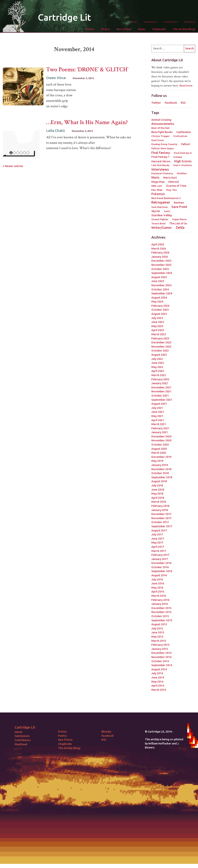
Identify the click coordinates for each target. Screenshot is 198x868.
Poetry (105, 29)
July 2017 (157, 534)
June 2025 (158, 281)
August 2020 (159, 449)
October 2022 (160, 351)
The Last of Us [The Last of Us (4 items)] (178, 223)
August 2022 (159, 355)
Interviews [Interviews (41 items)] (160, 169)
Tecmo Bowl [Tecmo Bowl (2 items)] (158, 223)
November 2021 (161, 391)
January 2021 (160, 432)
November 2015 (161, 612)
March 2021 (159, 424)
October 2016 (160, 567)
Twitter (156, 103)
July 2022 (157, 359)
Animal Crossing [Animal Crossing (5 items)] (161, 120)
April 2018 (158, 498)
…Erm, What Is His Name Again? (87, 122)
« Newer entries (13, 166)
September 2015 (162, 620)
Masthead (190, 22)
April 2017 (158, 547)
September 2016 (162, 571)
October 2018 (160, 473)
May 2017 (157, 543)
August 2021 (159, 404)
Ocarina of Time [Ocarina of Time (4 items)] (176, 186)
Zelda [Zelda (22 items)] (180, 227)
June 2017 (158, 539)
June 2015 (158, 632)
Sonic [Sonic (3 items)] (167, 211)
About (133, 22)
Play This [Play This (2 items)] (172, 190)
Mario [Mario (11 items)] (155, 177)
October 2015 (160, 616)
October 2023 (160, 310)
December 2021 (161, 387)
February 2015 (160, 645)
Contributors (170, 22)
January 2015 (160, 649)
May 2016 (157, 588)
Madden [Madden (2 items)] (182, 173)
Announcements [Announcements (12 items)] (163, 124)
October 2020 (160, 445)
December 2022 (161, 342)
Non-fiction (124, 29)
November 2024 (161, 285)
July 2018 (157, 485)
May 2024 (157, 302)
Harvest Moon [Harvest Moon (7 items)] (161, 161)
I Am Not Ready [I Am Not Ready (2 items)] (160, 165)
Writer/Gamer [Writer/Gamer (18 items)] (162, 227)
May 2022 (157, 367)
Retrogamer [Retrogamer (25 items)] (161, 202)
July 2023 (157, 318)
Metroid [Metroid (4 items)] (174, 182)
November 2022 (161, 347)
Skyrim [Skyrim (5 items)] (156, 211)
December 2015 (161, 608)
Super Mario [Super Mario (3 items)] (179, 219)
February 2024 (160, 306)
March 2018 (159, 502)
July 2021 (157, 408)
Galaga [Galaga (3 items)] (178, 157)
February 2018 (160, 506)
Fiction (90, 29)
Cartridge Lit (64, 17)
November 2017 (161, 518)
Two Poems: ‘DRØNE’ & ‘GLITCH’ (87, 70)
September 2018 (162, 477)
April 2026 (158, 244)
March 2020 (159, 453)
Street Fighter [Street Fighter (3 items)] (160, 219)
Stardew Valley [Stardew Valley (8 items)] (162, 215)
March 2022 (159, 375)
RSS (183, 103)
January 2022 (160, 383)
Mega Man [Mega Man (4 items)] (158, 182)
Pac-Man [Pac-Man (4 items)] (157, 190)
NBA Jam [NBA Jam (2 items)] (157, 186)
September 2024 (162, 293)
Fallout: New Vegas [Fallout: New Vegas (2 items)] (162, 148)
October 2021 (160, 396)
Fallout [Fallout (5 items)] (186, 144)
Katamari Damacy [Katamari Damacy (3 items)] (162, 173)
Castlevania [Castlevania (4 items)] (183, 132)
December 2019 (161, 457)
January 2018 (160, 510)
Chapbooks (159, 29)
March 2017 (159, 551)
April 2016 (158, 592)
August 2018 (159, 481)
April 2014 (158, 686)
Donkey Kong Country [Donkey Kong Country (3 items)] (164, 144)
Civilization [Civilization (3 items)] (180, 136)
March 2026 (159, 249)
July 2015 (157, 628)
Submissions (150, 22)
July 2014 (157, 673)
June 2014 (158, 677)
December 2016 (161, 563)
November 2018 (161, 469)
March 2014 (159, 690)
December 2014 (161, 653)
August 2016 (159, 575)
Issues (142, 29)
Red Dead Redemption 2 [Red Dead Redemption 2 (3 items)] (166, 198)
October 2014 (160, 661)
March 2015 (159, 641)
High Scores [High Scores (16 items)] (183, 161)
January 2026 (160, 257)
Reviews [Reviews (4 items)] (179, 203)
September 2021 (162, 400)
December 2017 (161, 514)
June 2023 (158, 322)
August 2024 (159, 298)
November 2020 (161, 440)
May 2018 (157, 494)
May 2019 (157, 461)
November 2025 (161, 265)
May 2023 (157, 326)
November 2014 (161, 657)
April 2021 (158, 420)
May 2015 (157, 637)
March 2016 (159, 596)
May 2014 (157, 682)
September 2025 (162, 273)
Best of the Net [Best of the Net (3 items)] (160, 128)
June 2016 (158, 583)
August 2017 (159, 530)
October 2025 (160, 269)
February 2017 (160, 555)
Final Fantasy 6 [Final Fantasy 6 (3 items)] (183, 153)
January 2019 (160, 465)
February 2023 (160, 338)
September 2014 (162, 665)
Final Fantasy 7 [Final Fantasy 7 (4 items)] (160, 157)
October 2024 (160, 289)
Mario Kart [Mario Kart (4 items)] (170, 178)
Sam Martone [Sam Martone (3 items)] (159, 207)
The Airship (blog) (184, 29)
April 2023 (158, 330)
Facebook (171, 103)
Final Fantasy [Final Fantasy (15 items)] (161, 153)
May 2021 (157, 416)
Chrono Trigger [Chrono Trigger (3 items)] (160, 136)
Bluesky (106, 732)
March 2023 (159, 334)
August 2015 (159, 624)
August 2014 (159, 669)
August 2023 (159, 314)
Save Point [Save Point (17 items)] (179, 207)
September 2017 (162, 526)
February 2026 (160, 253)
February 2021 (160, 428)
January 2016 (160, 604)
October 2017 (160, 522)
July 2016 (157, 579)
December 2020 (161, 436)
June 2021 (158, 412)
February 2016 (160, 600)
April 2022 (158, 371)
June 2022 (158, 363)
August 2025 (159, 277)
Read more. (186, 86)
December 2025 (161, 261)
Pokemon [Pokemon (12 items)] (158, 194)
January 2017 (160, 559)
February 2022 (160, 379)
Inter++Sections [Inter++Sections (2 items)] (183, 165)
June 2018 (158, 490)
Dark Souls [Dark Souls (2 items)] (158, 140)
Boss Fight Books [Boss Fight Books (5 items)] (162, 132)
